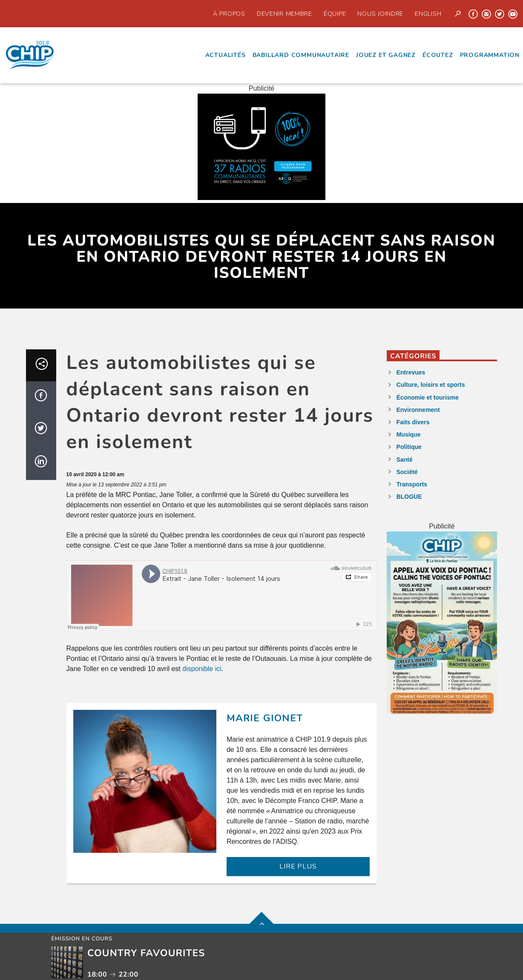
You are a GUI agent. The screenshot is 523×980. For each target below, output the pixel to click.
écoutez (438, 55)
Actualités (226, 55)
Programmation (490, 55)
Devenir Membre (284, 14)
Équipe (335, 14)
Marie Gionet (265, 718)
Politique (409, 447)
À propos (229, 14)
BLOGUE (409, 497)
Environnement (418, 410)
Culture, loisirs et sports (431, 385)
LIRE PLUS (298, 866)
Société (407, 472)
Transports (412, 484)
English (428, 14)
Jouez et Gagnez (386, 55)
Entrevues (411, 372)
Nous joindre (380, 14)
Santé (405, 460)
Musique (409, 434)
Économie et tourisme (428, 397)
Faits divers (413, 422)
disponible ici (202, 669)
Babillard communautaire (301, 55)
